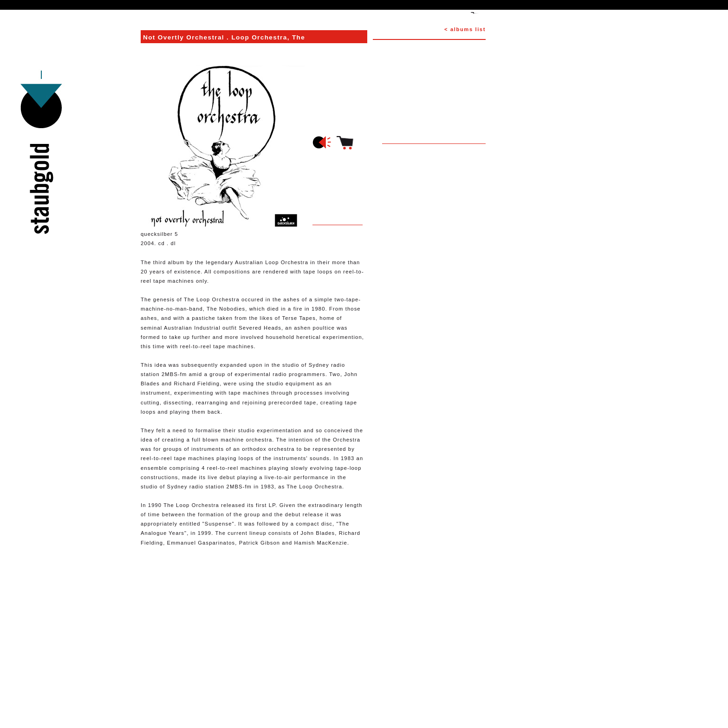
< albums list (465, 29)
